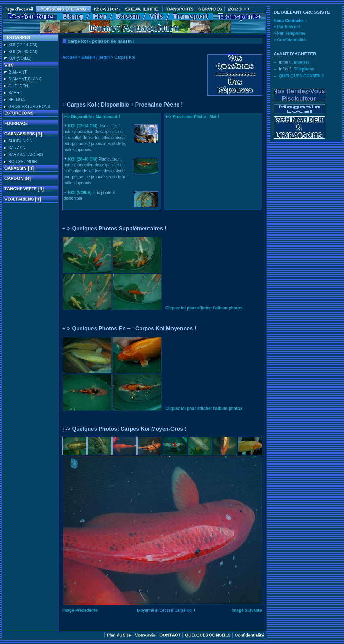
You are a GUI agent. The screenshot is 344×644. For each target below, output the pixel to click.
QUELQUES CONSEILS (302, 76)
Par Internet (288, 27)
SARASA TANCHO (26, 155)
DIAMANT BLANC (25, 79)
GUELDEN (18, 86)
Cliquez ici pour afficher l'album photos (204, 308)
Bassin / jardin (96, 57)
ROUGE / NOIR (23, 162)
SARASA (17, 148)
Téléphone (304, 69)
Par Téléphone (291, 33)
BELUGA (17, 100)
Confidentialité (291, 40)
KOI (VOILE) (20, 58)
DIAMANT (18, 72)
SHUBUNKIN (20, 141)
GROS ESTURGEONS (29, 107)
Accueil (70, 57)
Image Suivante (247, 610)
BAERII (15, 93)
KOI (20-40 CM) (23, 52)
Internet (301, 62)
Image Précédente (80, 610)
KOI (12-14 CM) (23, 45)
